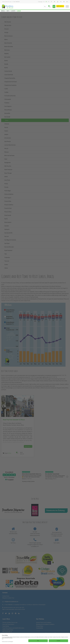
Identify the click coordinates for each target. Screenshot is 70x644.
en (46, 2)
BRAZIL (3, 11)
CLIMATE (13, 11)
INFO (8, 11)
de (44, 2)
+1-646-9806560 (16, 2)
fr (49, 2)
